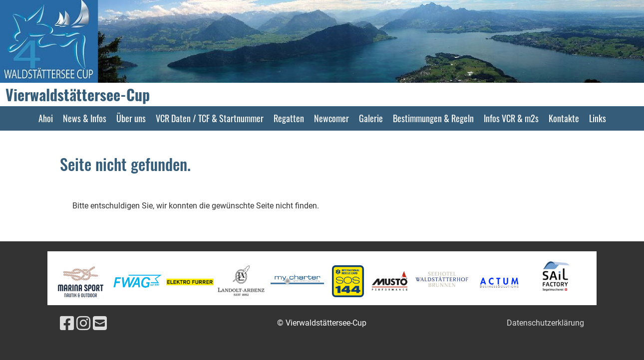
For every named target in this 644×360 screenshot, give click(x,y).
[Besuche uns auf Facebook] (67, 324)
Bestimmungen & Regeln (433, 118)
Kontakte (564, 118)
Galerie (371, 118)
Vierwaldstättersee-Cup (78, 95)
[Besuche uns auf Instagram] (83, 324)
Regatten (289, 118)
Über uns (131, 118)
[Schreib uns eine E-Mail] (100, 324)
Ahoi (46, 118)
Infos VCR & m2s (511, 118)
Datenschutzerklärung (545, 323)
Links (598, 118)
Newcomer (331, 118)
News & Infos (85, 118)
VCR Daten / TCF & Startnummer (210, 118)
